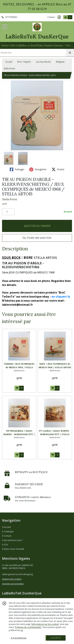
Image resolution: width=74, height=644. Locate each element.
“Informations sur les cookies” (45, 624)
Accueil (9, 62)
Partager (17, 169)
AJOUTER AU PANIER (37, 226)
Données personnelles (13, 584)
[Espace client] (59, 17)
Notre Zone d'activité (13, 549)
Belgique (60, 62)
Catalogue (8, 531)
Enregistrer (38, 169)
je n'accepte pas (19, 638)
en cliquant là (61, 297)
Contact (51, 17)
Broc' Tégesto (24, 62)
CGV (5, 545)
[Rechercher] (70, 53)
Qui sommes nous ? (12, 540)
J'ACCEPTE (56, 638)
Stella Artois (9, 69)
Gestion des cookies (12, 579)
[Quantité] (8, 212)
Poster (58, 169)
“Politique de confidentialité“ (28, 627)
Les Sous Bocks (43, 62)
